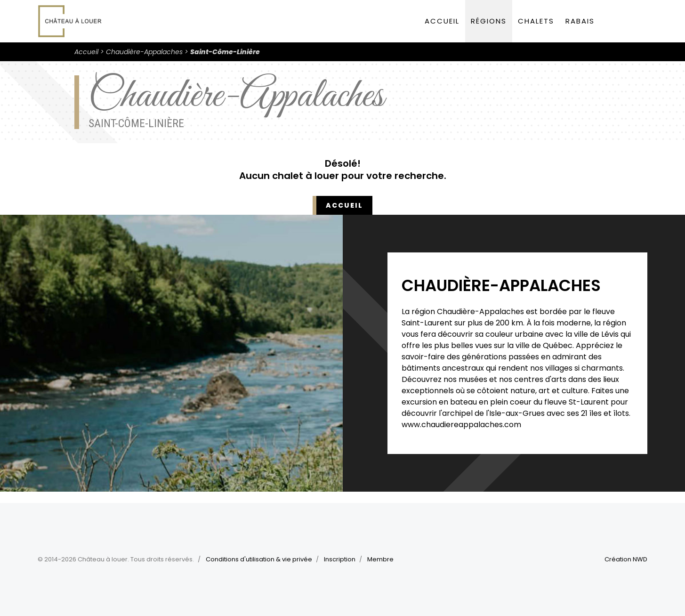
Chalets (536, 21)
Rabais (580, 21)
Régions (489, 21)
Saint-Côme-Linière (225, 52)
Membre (380, 559)
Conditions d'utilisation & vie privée (259, 559)
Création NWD (626, 559)
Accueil (442, 21)
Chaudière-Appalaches (144, 52)
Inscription (340, 559)
